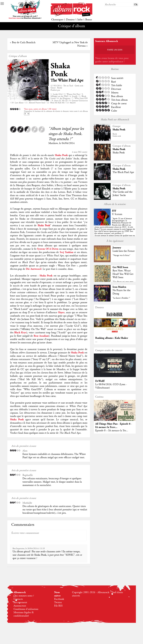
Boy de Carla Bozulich (24, 43)
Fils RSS (58, 606)
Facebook (59, 599)
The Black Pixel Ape (123, 172)
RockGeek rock (117, 135)
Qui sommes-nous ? (24, 596)
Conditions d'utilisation (26, 609)
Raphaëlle (28, 475)
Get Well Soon (120, 267)
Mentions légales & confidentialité (24, 614)
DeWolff (100, 381)
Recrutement (20, 602)
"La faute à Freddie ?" (121, 298)
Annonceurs (20, 606)
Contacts (18, 599)
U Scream (117, 214)
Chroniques (57, 20)
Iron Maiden (119, 287)
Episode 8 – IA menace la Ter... (112, 431)
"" (115, 229)
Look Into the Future (124, 251)
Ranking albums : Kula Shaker (112, 338)
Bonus (89, 20)
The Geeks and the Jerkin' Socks (123, 194)
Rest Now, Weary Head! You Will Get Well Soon (123, 274)
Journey (117, 248)
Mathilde (27, 503)
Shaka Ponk (60, 70)
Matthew (53, 143)
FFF (114, 211)
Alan (25, 451)
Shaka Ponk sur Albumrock (115, 120)
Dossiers (70, 20)
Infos (80, 20)
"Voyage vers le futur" (121, 255)
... (96, 341)
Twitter (58, 602)
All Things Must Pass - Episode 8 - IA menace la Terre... (114, 426)
